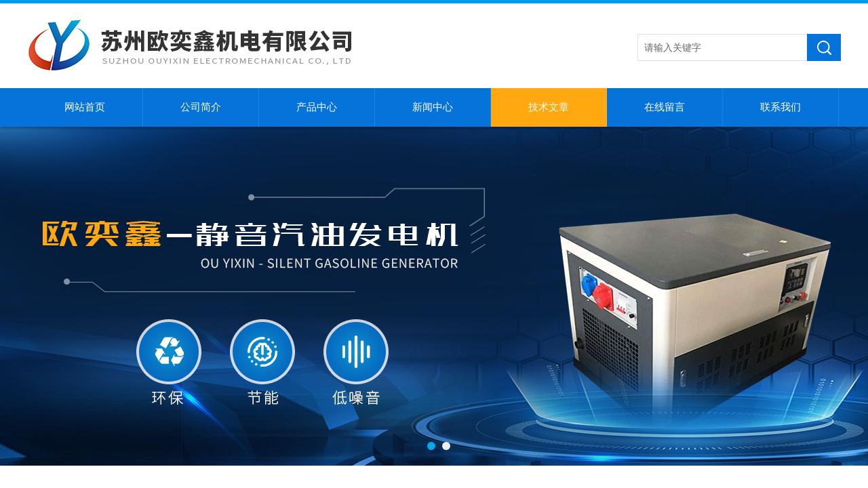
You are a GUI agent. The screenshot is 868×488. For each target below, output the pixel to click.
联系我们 (781, 107)
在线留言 (665, 107)
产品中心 (317, 107)
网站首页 (85, 107)
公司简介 (201, 107)
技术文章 (549, 107)
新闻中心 (433, 107)
